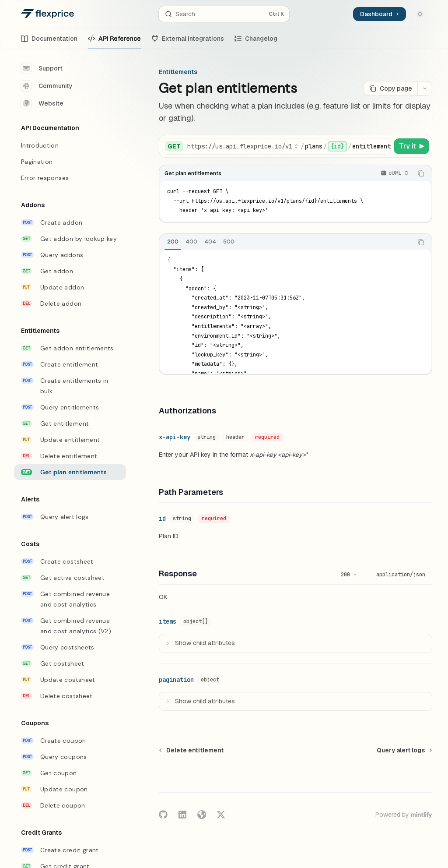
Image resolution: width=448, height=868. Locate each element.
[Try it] (411, 146)
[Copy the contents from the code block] (421, 173)
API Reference (114, 42)
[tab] (173, 242)
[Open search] (224, 14)
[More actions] (425, 88)
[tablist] (286, 242)
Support (42, 68)
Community (47, 86)
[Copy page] (390, 88)
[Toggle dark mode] (420, 14)
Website (42, 103)
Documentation (49, 42)
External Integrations (188, 42)
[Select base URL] (243, 146)
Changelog (256, 42)
